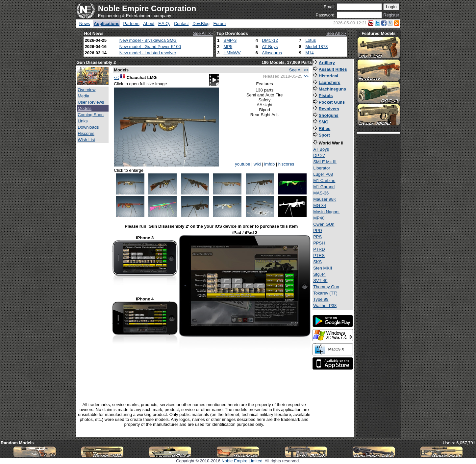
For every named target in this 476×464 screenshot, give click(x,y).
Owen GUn (324, 224)
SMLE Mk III (325, 162)
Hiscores (86, 133)
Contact (181, 24)
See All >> (203, 33)
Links (83, 121)
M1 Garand (324, 187)
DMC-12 (270, 40)
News (85, 24)
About (149, 24)
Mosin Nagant (326, 212)
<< (116, 77)
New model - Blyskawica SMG (148, 40)
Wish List (86, 140)
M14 (309, 53)
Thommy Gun (326, 287)
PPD (318, 231)
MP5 (228, 47)
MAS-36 (321, 193)
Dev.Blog (201, 24)
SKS (317, 262)
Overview (87, 90)
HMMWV (232, 53)
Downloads (88, 127)
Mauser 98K (325, 199)
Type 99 (321, 299)
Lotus (311, 40)
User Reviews (91, 102)
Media (83, 96)
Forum (220, 24)
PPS (317, 237)
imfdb (269, 164)
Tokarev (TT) (325, 293)
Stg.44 (319, 274)
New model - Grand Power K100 (150, 47)
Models (85, 108)
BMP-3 (230, 40)
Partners (131, 24)
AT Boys (270, 47)
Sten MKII (323, 268)
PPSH (319, 243)
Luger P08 (323, 174)
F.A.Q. (164, 24)
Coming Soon (91, 115)
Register (391, 15)
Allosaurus (272, 53)
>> (306, 76)
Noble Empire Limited (242, 461)
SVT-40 (320, 281)
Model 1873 (316, 47)
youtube (242, 164)
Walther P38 (325, 306)
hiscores (286, 164)
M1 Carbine (324, 180)
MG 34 (320, 206)
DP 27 (319, 155)
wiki (257, 164)
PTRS (319, 256)
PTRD (319, 249)
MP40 (319, 218)
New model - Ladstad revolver (148, 53)
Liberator (322, 168)
